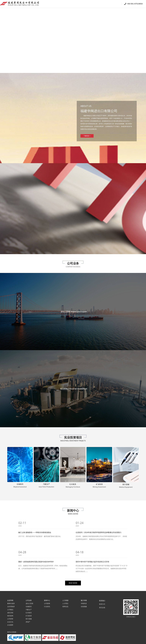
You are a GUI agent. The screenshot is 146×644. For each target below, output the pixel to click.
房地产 (28, 615)
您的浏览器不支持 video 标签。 (73, 36)
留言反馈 (102, 601)
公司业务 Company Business (93, 4)
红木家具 (29, 606)
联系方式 (102, 597)
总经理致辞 (11, 600)
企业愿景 (10, 618)
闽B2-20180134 (91, 641)
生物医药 (29, 600)
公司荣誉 (10, 612)
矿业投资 (29, 609)
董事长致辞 (11, 597)
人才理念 (65, 597)
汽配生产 (29, 603)
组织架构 (10, 609)
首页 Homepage (55, 4)
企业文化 (10, 615)
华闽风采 (84, 597)
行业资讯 (47, 600)
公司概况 (10, 603)
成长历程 (10, 606)
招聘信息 (65, 600)
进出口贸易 (29, 597)
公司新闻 (47, 597)
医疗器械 (29, 612)
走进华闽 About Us (72, 4)
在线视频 (84, 600)
